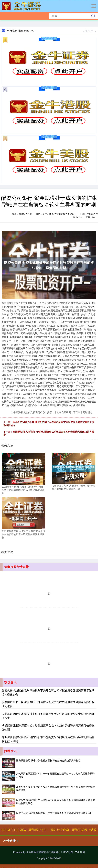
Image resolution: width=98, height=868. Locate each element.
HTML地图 (79, 852)
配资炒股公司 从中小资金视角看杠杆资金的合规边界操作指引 (48, 760)
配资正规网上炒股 (84, 830)
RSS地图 (68, 852)
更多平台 (89, 31)
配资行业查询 (60, 830)
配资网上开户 (38, 830)
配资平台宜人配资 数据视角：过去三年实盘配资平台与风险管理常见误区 (54, 813)
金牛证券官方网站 (14, 830)
